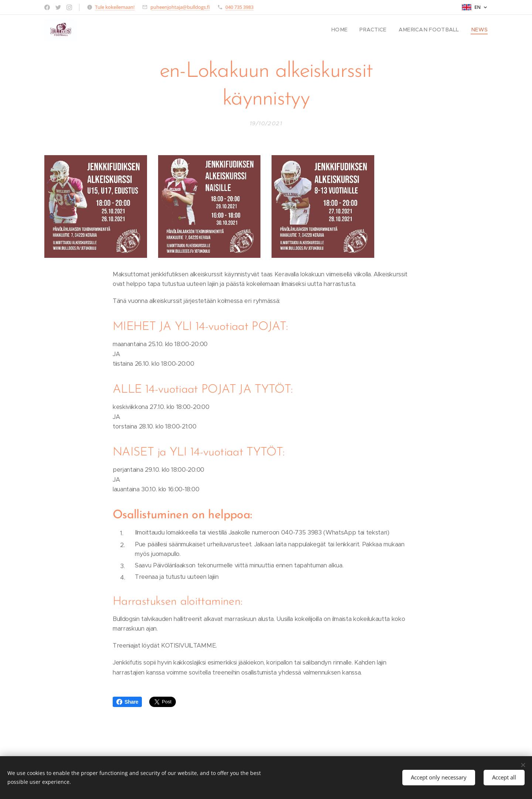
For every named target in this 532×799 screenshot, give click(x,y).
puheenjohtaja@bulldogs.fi (180, 7)
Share (127, 702)
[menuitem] (351, 30)
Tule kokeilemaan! (115, 7)
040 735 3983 (239, 7)
